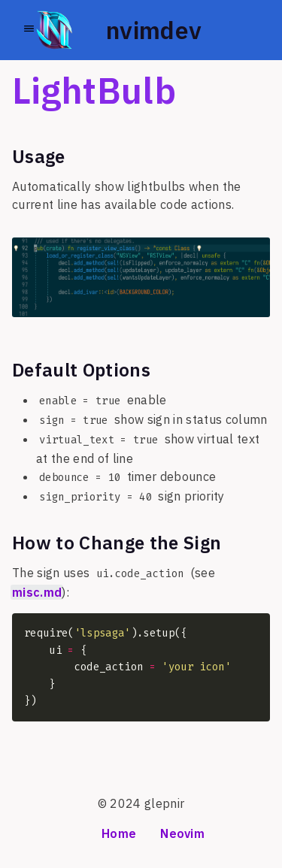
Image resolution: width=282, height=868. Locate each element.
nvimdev (154, 30)
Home (119, 833)
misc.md (37, 592)
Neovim (182, 833)
